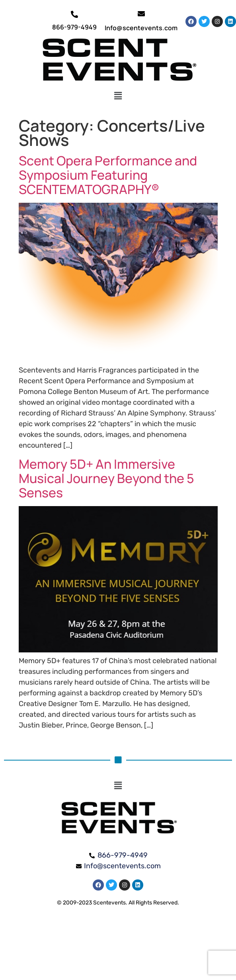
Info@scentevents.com (141, 28)
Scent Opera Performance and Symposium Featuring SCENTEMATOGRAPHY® (108, 175)
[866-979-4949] (74, 14)
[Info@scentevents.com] (141, 14)
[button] (118, 96)
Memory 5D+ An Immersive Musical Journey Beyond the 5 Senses (106, 478)
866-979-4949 (74, 27)
